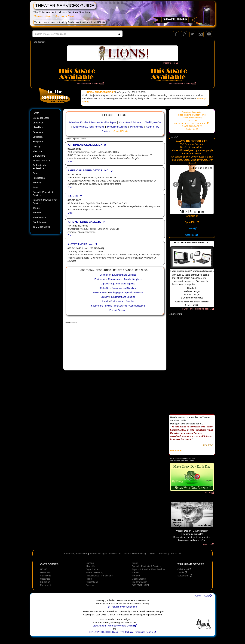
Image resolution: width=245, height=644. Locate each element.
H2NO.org (208, 493)
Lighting (37, 146)
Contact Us (192, 129)
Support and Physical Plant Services (109, 306)
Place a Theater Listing (192, 118)
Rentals (127, 279)
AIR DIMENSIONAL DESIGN (85, 145)
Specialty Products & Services (73, 22)
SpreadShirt (192, 222)
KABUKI (73, 196)
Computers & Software (130, 122)
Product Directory (41, 161)
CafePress (192, 235)
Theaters (37, 213)
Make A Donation (158, 554)
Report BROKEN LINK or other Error (192, 123)
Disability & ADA (153, 122)
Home (53, 22)
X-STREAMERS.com (81, 244)
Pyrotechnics (137, 127)
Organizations (93, 569)
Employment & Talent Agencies (89, 127)
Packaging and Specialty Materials (126, 292)
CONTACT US (140, 585)
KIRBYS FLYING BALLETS (84, 222)
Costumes (38, 132)
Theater (37, 208)
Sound (36, 187)
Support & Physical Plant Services (45, 202)
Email (70, 161)
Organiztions (39, 156)
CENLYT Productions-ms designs (198, 309)
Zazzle (192, 229)
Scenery (37, 183)
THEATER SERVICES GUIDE (65, 6)
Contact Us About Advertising (90, 84)
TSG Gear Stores (41, 227)
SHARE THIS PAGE (192, 126)
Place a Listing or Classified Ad (192, 115)
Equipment (38, 142)
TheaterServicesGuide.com (122, 607)
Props (36, 173)
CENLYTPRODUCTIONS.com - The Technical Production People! (122, 632)
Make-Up (37, 151)
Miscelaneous (40, 217)
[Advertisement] (115, 347)
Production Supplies (117, 127)
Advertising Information (192, 112)
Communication (137, 306)
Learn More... (177, 450)
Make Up (105, 288)
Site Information (40, 222)
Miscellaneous (100, 292)
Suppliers (137, 279)
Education (38, 137)
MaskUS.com (171, 63)
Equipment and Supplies (124, 275)
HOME (36, 113)
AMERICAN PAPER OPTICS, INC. (89, 171)
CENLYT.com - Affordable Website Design (115, 626)
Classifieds (38, 127)
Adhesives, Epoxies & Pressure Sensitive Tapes (92, 122)
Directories (38, 123)
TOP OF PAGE (203, 596)
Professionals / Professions (40, 167)
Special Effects (121, 131)
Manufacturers (115, 279)
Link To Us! (192, 121)
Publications (39, 178)
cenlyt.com (208, 544)
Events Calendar (41, 118)
